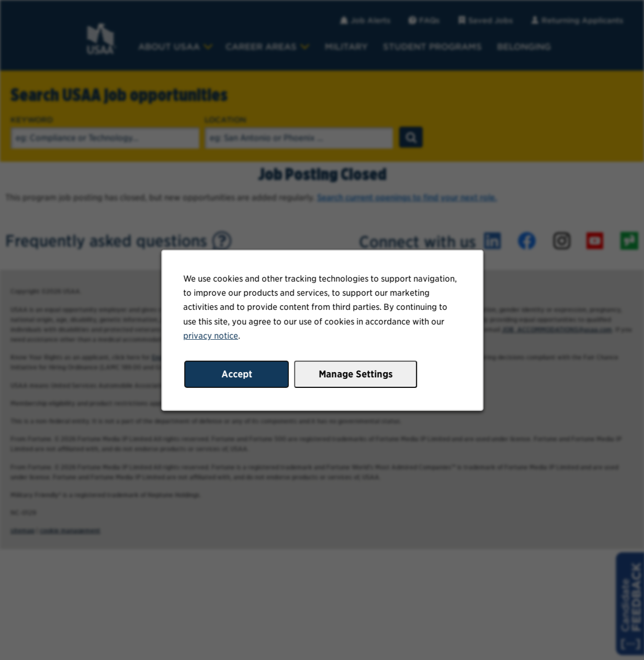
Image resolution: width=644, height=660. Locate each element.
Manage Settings (355, 376)
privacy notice (213, 338)
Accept (238, 376)
